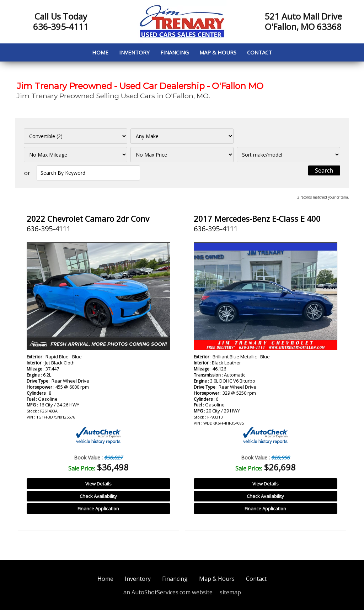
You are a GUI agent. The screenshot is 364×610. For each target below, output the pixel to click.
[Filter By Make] (182, 136)
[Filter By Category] (76, 136)
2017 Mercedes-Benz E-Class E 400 (257, 219)
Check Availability (98, 496)
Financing (175, 52)
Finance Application (98, 509)
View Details (98, 484)
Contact (259, 52)
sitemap (230, 592)
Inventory (134, 52)
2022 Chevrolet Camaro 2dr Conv (88, 219)
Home (100, 52)
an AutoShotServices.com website (168, 592)
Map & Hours (218, 52)
